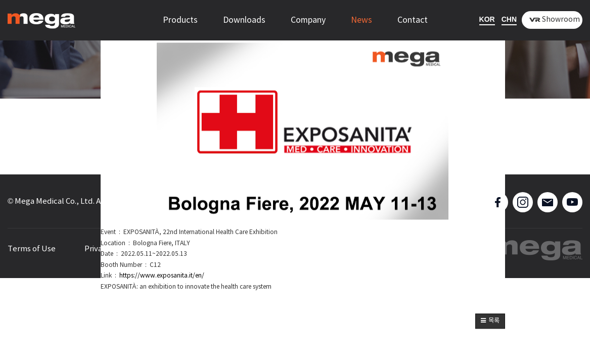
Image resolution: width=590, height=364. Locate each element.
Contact (413, 20)
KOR (487, 19)
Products (180, 20)
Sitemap (178, 249)
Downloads (244, 20)
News (361, 20)
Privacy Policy (109, 249)
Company (308, 20)
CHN (509, 19)
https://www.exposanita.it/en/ (162, 276)
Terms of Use (32, 249)
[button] (490, 322)
